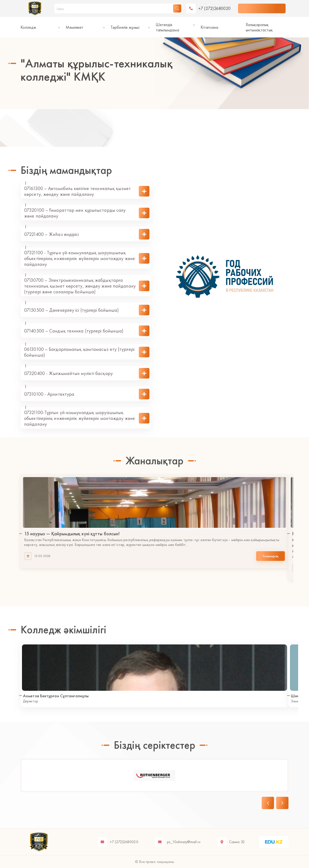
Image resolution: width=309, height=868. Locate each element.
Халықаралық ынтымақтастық (259, 27)
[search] (177, 8)
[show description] (144, 191)
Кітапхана (209, 27)
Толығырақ (270, 556)
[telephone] (208, 8)
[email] (178, 842)
